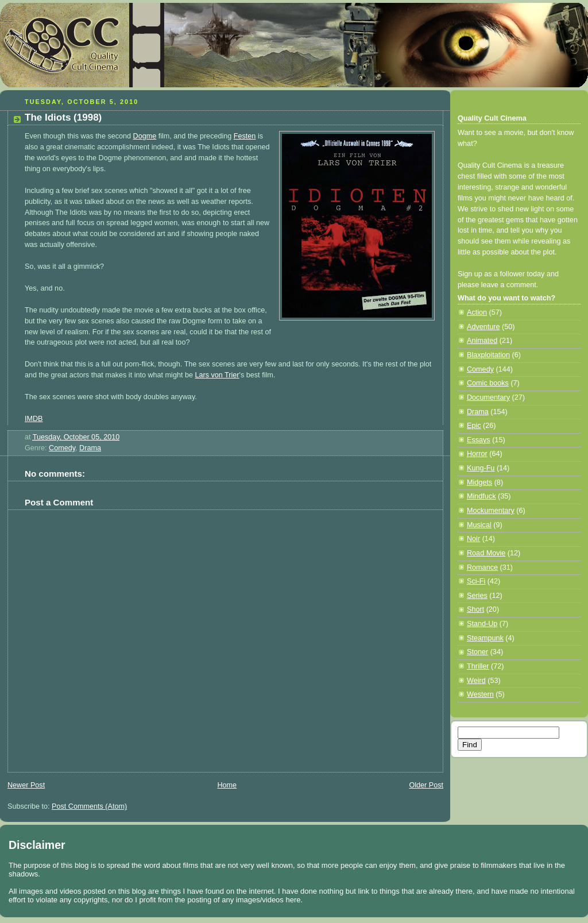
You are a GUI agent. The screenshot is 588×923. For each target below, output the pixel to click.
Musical (479, 525)
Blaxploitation (488, 355)
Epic (474, 426)
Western (480, 694)
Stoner (477, 652)
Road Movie (486, 553)
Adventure (483, 327)
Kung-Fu (481, 468)
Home (227, 785)
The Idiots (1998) (63, 117)
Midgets (479, 482)
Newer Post (26, 785)
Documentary (488, 397)
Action (477, 312)
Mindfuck (481, 496)
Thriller (478, 666)
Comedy (62, 448)
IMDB (34, 419)
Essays (479, 440)
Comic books (488, 383)
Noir (473, 539)
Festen (245, 136)
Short (475, 609)
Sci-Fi (476, 581)
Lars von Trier (217, 375)
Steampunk (485, 638)
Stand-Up (482, 624)
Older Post (426, 785)
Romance (482, 567)
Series (477, 596)
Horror (477, 454)
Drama (90, 448)
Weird (476, 681)
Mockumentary (491, 511)
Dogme (145, 136)
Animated (482, 341)
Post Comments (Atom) (89, 806)
